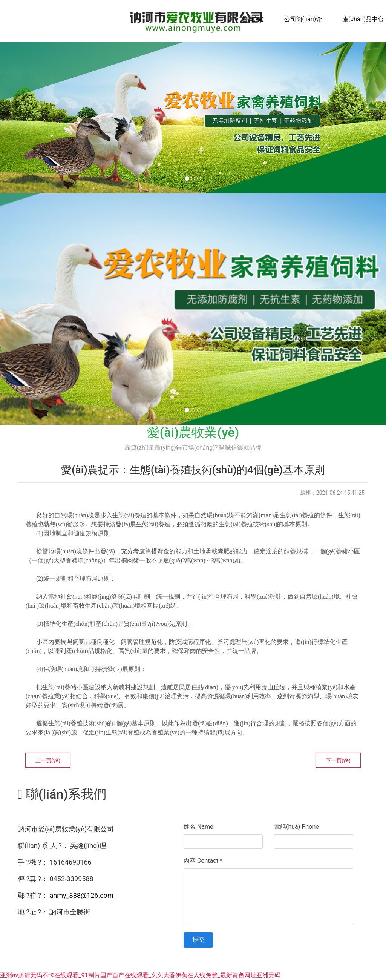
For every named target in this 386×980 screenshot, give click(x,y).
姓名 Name (198, 827)
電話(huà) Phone (296, 827)
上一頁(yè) (48, 760)
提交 (198, 939)
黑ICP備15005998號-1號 (213, 966)
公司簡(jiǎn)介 (303, 19)
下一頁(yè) (338, 760)
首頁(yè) (253, 19)
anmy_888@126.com (81, 895)
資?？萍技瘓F (307, 966)
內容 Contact (203, 861)
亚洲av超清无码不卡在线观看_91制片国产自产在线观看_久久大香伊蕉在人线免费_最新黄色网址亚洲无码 (140, 975)
